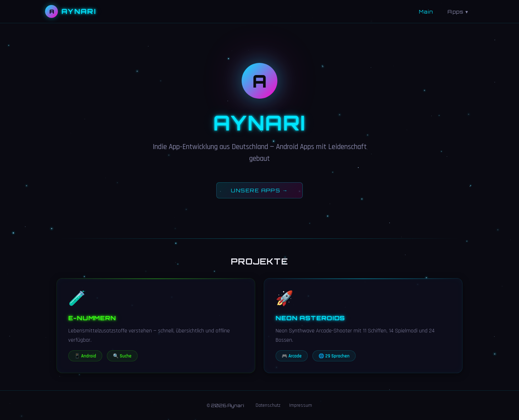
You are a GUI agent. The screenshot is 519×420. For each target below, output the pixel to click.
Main (426, 12)
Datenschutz (268, 405)
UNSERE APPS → (259, 190)
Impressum (301, 405)
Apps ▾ (458, 12)
